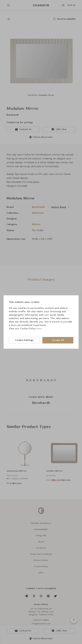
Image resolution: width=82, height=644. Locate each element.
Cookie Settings (24, 340)
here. (40, 329)
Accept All (58, 340)
